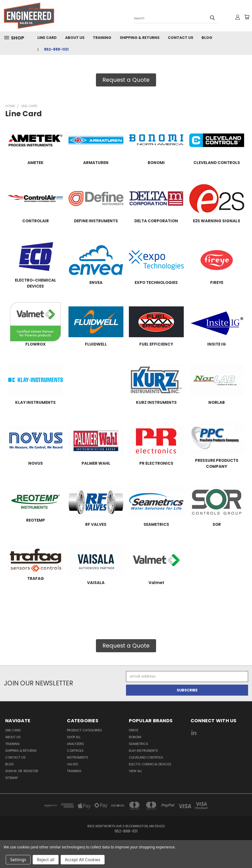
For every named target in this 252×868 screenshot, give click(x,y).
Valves (73, 764)
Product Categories (84, 730)
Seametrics (139, 744)
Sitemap (12, 778)
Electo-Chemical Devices (150, 764)
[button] (126, 80)
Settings (18, 860)
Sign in (11, 771)
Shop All (74, 737)
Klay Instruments (143, 751)
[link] (219, 752)
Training (102, 38)
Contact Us (181, 38)
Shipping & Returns (140, 38)
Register (31, 771)
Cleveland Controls (146, 757)
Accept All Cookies (83, 860)
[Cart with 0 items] (247, 17)
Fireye (134, 730)
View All (135, 771)
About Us (75, 38)
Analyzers (75, 744)
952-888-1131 (56, 49)
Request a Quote (126, 80)
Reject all (46, 860)
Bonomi (135, 737)
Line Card (47, 38)
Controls (75, 751)
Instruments (78, 757)
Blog (207, 38)
